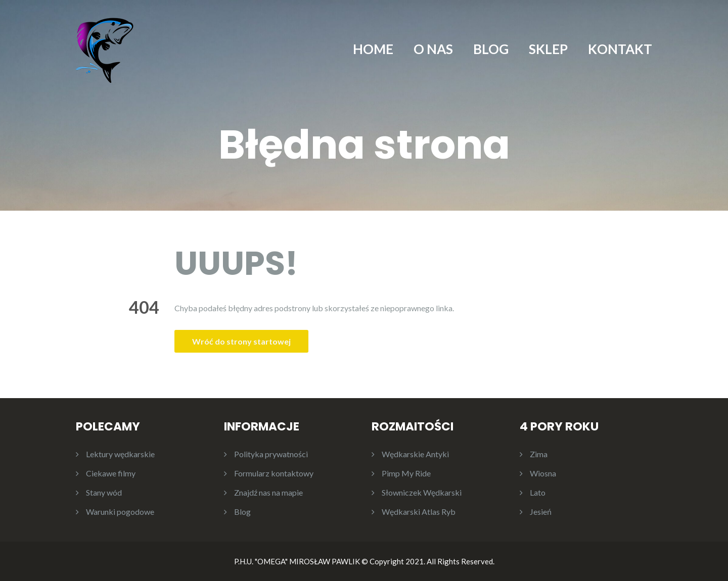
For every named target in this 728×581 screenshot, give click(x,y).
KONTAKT (620, 49)
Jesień (541, 512)
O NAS (433, 49)
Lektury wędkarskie (120, 454)
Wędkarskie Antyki (415, 454)
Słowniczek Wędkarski (422, 492)
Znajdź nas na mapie (268, 492)
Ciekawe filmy (111, 473)
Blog (242, 512)
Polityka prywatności (271, 454)
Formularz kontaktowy (274, 473)
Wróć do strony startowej (241, 341)
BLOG (491, 49)
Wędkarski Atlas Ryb (419, 512)
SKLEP (548, 49)
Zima (539, 454)
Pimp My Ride (406, 473)
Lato (538, 492)
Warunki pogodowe (120, 512)
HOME (373, 49)
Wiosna (543, 473)
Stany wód (104, 492)
